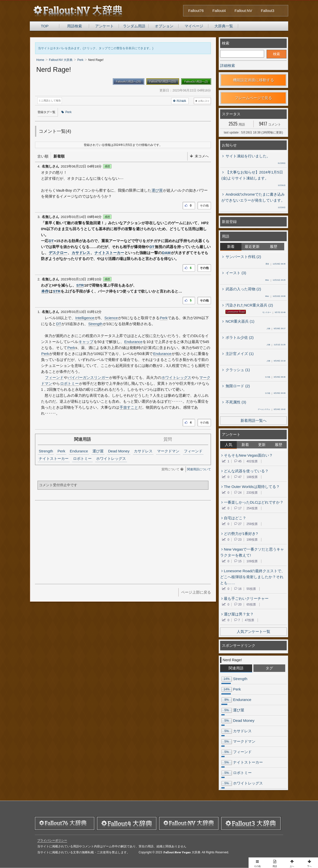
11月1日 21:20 (276, 345)
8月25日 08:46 (275, 377)
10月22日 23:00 (275, 297)
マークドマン (168, 451)
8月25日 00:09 (275, 393)
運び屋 (157, 190)
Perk (66, 112)
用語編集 (180, 101)
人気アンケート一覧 (254, 631)
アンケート (104, 26)
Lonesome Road (236, 312)
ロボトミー (69, 383)
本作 (45, 291)
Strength (95, 324)
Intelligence (85, 318)
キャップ (86, 342)
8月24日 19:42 (272, 410)
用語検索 (75, 26)
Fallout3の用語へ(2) (196, 82)
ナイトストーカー (109, 253)
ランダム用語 (134, 26)
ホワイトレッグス (176, 377)
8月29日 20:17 (276, 329)
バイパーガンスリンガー (88, 377)
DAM (166, 253)
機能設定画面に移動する (254, 80)
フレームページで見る (253, 98)
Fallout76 (196, 11)
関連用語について (199, 469)
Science (111, 318)
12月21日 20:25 (275, 280)
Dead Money (119, 451)
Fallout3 (268, 11)
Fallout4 (219, 11)
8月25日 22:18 (276, 361)
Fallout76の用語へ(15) (163, 82)
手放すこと (129, 407)
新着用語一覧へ (254, 420)
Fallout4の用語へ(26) (129, 82)
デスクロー (58, 253)
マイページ (194, 26)
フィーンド (54, 377)
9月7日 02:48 (274, 313)
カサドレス (81, 253)
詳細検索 (228, 65)
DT (51, 241)
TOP (45, 26)
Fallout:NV (243, 11)
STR (80, 285)
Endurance (133, 342)
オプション (164, 26)
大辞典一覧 (224, 26)
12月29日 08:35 (276, 264)
